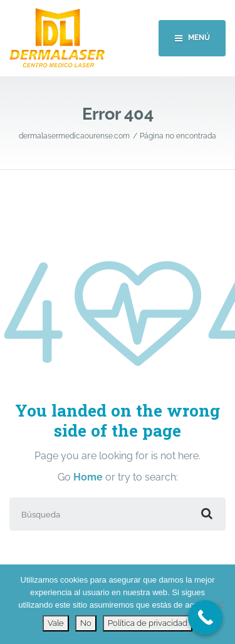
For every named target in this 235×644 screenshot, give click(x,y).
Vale (56, 623)
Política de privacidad (148, 623)
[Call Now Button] (205, 617)
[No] (219, 605)
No (86, 623)
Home (88, 477)
